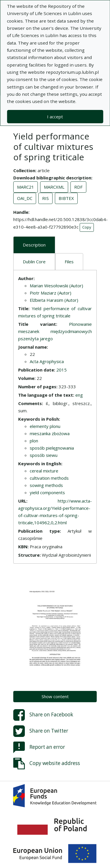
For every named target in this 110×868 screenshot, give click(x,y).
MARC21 (26, 187)
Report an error (39, 747)
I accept (55, 117)
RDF (78, 187)
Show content (55, 696)
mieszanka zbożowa (50, 433)
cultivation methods (49, 478)
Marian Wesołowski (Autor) (56, 286)
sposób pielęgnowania (52, 448)
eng (79, 395)
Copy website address (47, 764)
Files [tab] (69, 262)
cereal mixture (44, 471)
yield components (47, 492)
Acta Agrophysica (47, 361)
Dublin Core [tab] (34, 262)
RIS (45, 198)
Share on (43, 715)
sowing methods (46, 485)
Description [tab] (34, 245)
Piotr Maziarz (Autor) (51, 293)
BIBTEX (66, 198)
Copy (87, 227)
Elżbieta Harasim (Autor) (54, 300)
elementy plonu (45, 426)
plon (34, 441)
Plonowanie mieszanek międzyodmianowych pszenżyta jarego (55, 331)
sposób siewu (44, 455)
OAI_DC (25, 198)
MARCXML (54, 187)
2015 (61, 370)
